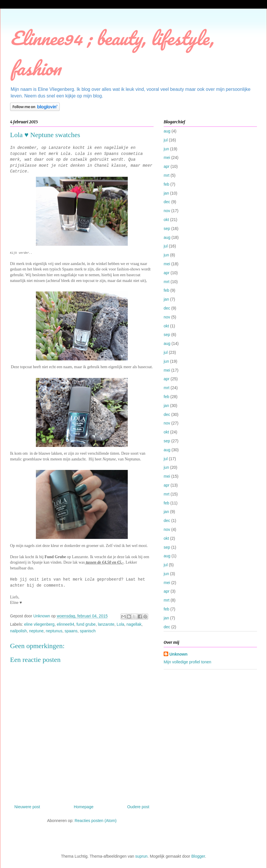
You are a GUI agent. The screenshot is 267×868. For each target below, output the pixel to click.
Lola (120, 624)
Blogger (198, 856)
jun (166, 149)
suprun (141, 856)
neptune (36, 631)
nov (167, 211)
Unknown (178, 654)
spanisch (88, 631)
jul (166, 140)
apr (167, 166)
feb (166, 184)
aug (167, 131)
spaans (71, 631)
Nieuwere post (27, 807)
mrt (167, 175)
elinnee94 (66, 624)
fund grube (86, 624)
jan (166, 193)
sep (167, 228)
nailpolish (18, 631)
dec (167, 202)
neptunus (54, 631)
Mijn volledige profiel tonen (187, 662)
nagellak (134, 624)
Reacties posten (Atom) (96, 821)
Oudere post (138, 807)
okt (166, 220)
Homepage (84, 807)
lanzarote (106, 624)
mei (167, 158)
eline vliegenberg (39, 624)
